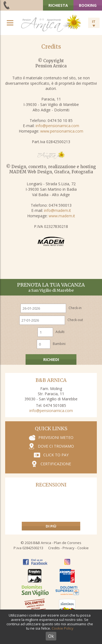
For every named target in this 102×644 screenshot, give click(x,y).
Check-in (75, 308)
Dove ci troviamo (56, 446)
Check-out (75, 320)
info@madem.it (58, 210)
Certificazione (56, 464)
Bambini (59, 344)
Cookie (83, 548)
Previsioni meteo (56, 437)
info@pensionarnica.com (57, 126)
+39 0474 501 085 (7, 5)
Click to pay (56, 455)
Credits (54, 548)
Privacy (69, 548)
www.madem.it (62, 216)
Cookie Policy (63, 628)
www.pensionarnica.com (62, 131)
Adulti (60, 332)
